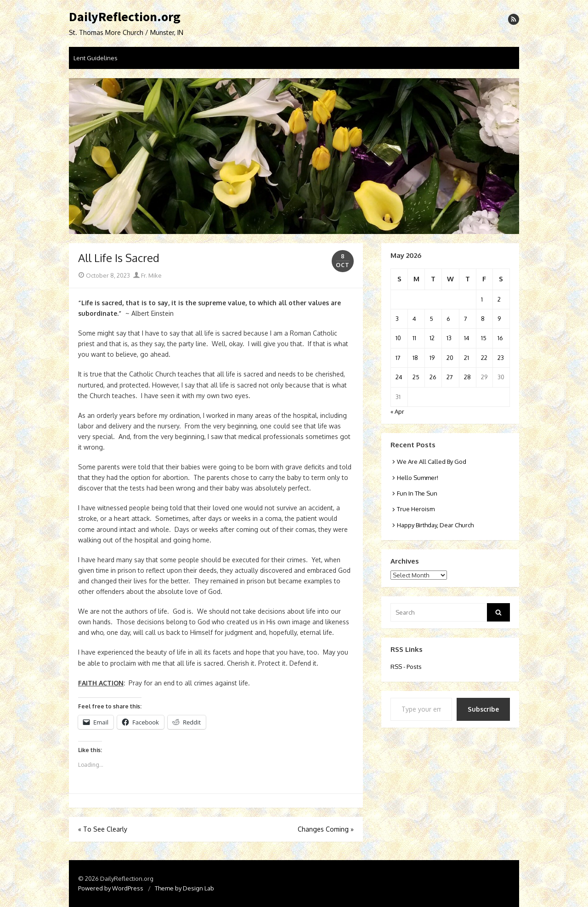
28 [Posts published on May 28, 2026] (467, 377)
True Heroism (416, 509)
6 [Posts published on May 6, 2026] (448, 319)
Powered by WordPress (111, 888)
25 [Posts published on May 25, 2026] (416, 377)
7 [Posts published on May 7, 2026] (466, 319)
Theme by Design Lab (184, 888)
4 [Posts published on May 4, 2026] (414, 319)
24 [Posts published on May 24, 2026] (399, 377)
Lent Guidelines (96, 58)
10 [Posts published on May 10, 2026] (398, 338)
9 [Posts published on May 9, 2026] (499, 319)
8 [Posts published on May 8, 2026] (483, 319)
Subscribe (483, 709)
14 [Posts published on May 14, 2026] (467, 338)
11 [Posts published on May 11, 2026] (414, 338)
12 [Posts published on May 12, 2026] (432, 338)
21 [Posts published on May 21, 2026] (466, 358)
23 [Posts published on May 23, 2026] (501, 358)
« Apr (397, 411)
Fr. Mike (147, 275)
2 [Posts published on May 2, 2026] (499, 299)
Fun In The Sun (417, 493)
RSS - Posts (406, 667)
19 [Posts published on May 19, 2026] (432, 358)
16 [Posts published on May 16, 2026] (500, 338)
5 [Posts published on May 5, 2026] (431, 319)
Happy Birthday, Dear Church (435, 525)
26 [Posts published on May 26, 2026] (433, 377)
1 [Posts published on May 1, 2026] (482, 299)
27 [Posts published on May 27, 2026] (450, 377)
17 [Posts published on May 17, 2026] (398, 358)
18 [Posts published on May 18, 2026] (415, 358)
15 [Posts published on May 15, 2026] (484, 338)
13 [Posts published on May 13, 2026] (449, 338)
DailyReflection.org (125, 17)
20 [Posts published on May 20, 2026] (450, 358)
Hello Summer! (418, 478)
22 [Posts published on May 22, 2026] (484, 358)
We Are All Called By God (432, 462)
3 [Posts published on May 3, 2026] (397, 319)
